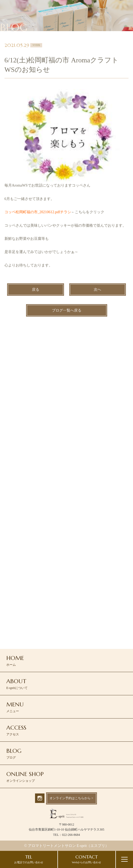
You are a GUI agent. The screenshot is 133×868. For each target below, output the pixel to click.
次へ (97, 290)
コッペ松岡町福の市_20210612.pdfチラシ (38, 213)
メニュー (15, 707)
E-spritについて (17, 684)
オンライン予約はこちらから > (71, 798)
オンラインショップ (25, 777)
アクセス (16, 730)
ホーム (15, 660)
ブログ (14, 753)
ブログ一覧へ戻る (67, 311)
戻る (36, 290)
